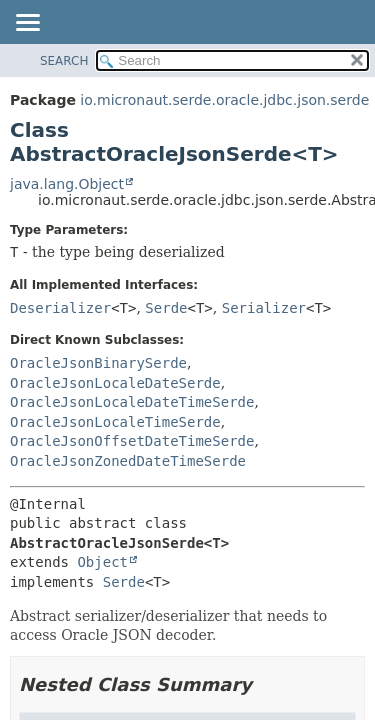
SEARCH (64, 61)
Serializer (264, 308)
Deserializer (60, 308)
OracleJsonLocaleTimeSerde (115, 422)
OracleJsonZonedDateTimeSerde (128, 461)
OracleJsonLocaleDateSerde (115, 383)
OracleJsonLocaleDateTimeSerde (132, 402)
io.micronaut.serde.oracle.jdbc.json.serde (224, 100)
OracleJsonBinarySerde (98, 363)
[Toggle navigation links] (27, 24)
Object (102, 562)
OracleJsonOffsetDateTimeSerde (132, 441)
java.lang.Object (67, 184)
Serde (166, 308)
